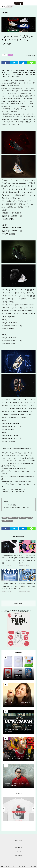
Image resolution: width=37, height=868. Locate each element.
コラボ (30, 518)
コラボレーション (7, 521)
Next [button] (33, 809)
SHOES (5, 55)
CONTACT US (19, 848)
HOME (4, 7)
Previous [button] (4, 809)
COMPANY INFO (19, 855)
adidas (4, 518)
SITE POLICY (19, 840)
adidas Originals (13, 518)
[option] (18, 810)
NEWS (10, 55)
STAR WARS (23, 518)
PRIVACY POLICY (18, 844)
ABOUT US (19, 852)
